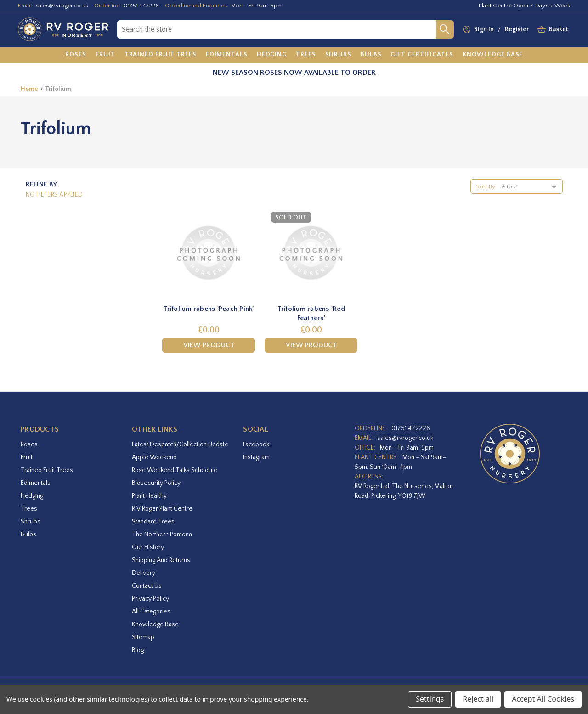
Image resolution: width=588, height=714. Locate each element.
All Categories (151, 612)
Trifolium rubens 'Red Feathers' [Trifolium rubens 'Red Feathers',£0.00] (311, 313)
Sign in (484, 29)
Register (517, 29)
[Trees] (306, 55)
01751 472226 (141, 6)
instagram (256, 457)
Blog (138, 650)
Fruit (27, 457)
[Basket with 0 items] (559, 30)
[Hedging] (272, 55)
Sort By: (486, 186)
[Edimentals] (227, 55)
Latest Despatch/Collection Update (180, 444)
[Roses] (76, 55)
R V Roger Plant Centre (162, 509)
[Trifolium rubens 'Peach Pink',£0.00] (209, 253)
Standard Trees (153, 522)
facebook (256, 444)
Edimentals (36, 483)
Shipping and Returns (161, 560)
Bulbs (28, 534)
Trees (29, 509)
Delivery (144, 573)
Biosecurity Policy (156, 483)
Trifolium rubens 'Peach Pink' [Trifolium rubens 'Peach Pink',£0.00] (208, 309)
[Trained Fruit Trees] (161, 55)
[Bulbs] (371, 55)
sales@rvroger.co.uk (62, 6)
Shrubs (31, 522)
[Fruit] (105, 55)
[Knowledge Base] (493, 55)
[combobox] (277, 29)
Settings (430, 699)
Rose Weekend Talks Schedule (175, 470)
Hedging (32, 496)
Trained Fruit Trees (47, 470)
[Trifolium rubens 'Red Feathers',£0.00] (311, 253)
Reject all (478, 699)
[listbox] (531, 186)
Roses (29, 444)
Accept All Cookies (543, 699)
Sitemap (143, 637)
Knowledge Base (155, 624)
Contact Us (147, 586)
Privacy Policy (150, 599)
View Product (209, 345)
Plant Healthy (149, 496)
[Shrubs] (338, 55)
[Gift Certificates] (422, 55)
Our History (148, 547)
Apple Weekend (154, 457)
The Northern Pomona (162, 534)
